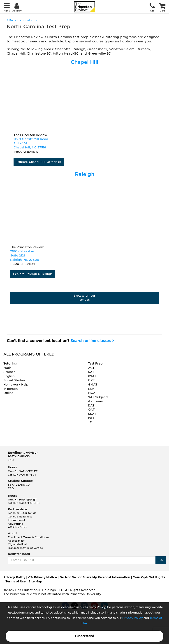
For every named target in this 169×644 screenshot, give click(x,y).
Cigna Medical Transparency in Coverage (25, 546)
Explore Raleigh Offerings (33, 274)
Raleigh (85, 174)
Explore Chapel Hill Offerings (39, 162)
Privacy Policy (132, 618)
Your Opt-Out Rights (149, 577)
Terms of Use (15, 581)
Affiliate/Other (17, 527)
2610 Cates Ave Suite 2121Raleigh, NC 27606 (25, 255)
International (16, 520)
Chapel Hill (84, 62)
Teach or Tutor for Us (22, 513)
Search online (92, 341)
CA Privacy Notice (42, 577)
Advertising (16, 524)
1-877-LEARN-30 (19, 456)
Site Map (35, 581)
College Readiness (20, 517)
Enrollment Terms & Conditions (29, 537)
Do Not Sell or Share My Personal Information (95, 577)
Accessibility (16, 541)
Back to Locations (22, 20)
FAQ (11, 460)
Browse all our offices (84, 298)
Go (161, 560)
